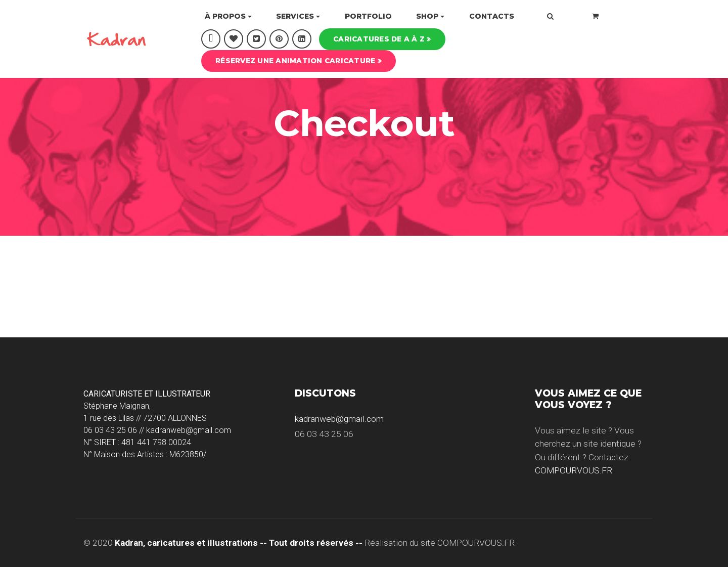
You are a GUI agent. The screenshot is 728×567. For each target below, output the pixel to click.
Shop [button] (427, 16)
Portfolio (368, 16)
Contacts (492, 16)
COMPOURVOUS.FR (574, 470)
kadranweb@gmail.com (339, 419)
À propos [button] (225, 16)
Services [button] (295, 16)
